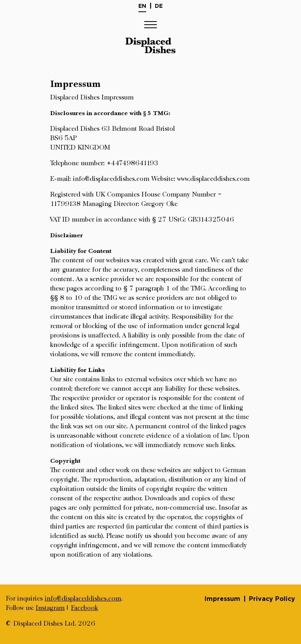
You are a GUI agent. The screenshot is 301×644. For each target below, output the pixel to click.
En (142, 6)
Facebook (84, 608)
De (159, 6)
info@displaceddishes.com (83, 599)
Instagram (50, 608)
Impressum (222, 599)
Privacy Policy (272, 599)
